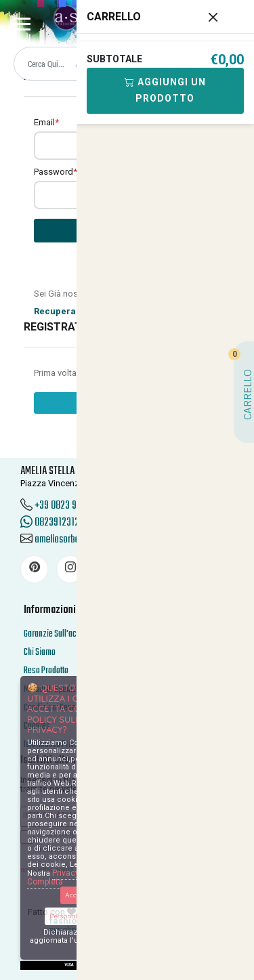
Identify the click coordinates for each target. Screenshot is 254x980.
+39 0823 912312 (66, 506)
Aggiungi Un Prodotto (165, 90)
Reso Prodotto (46, 671)
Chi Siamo (40, 653)
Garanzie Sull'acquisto (60, 634)
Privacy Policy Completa (65, 877)
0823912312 (50, 523)
